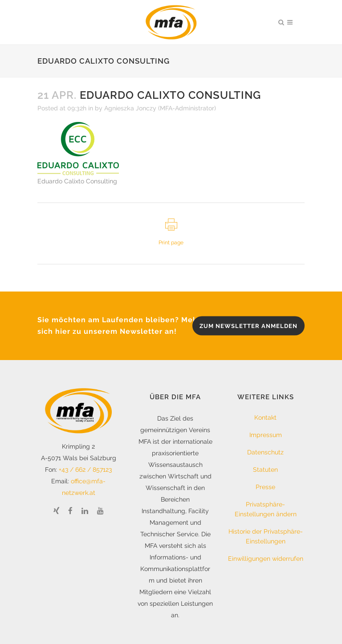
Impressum (266, 435)
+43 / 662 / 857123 (85, 470)
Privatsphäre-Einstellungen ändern (266, 509)
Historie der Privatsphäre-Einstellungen (266, 536)
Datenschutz (265, 452)
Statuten (265, 470)
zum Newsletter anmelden (248, 326)
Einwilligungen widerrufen (266, 559)
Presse (265, 487)
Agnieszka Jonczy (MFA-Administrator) (160, 108)
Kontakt (265, 417)
